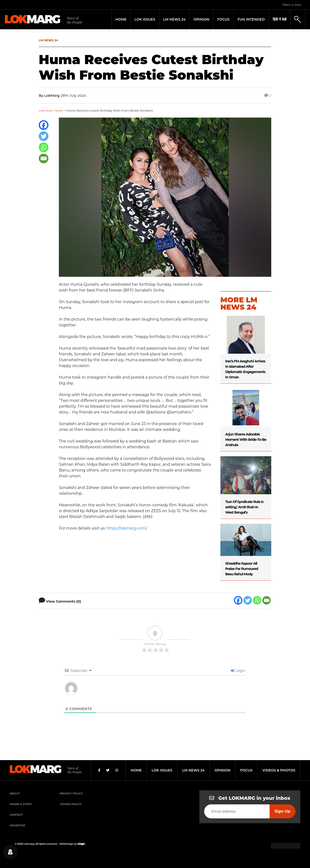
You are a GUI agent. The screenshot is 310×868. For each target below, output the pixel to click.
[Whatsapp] (44, 147)
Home (121, 19)
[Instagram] (117, 770)
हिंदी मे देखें (279, 19)
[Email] (44, 158)
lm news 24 (194, 770)
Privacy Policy (71, 793)
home (136, 770)
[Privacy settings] (10, 852)
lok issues (162, 770)
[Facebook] (44, 125)
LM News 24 (174, 19)
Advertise (18, 825)
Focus (223, 19)
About (15, 793)
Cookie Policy (71, 804)
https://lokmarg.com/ (127, 528)
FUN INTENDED (251, 19)
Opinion (201, 19)
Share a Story (21, 804)
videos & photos (279, 770)
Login (238, 671)
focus (246, 770)
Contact (16, 815)
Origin (81, 844)
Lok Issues (145, 19)
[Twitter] (44, 136)
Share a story (292, 5)
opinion (222, 770)
